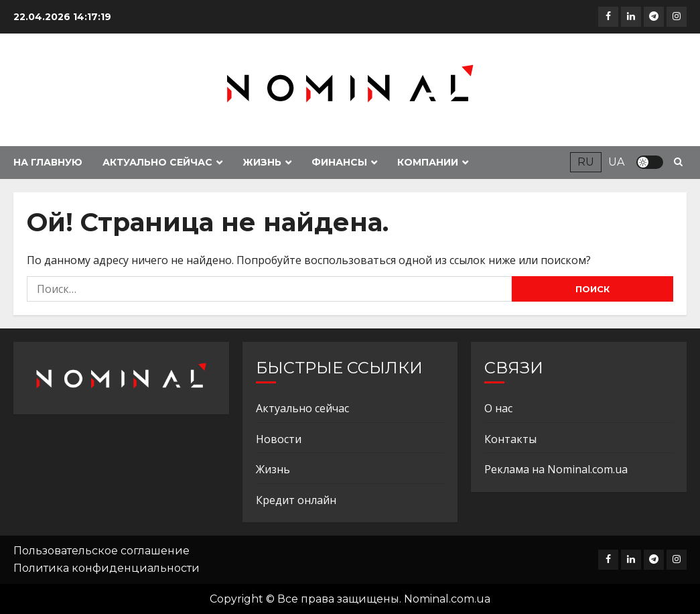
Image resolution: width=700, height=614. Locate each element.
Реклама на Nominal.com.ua (556, 469)
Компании (428, 162)
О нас (498, 408)
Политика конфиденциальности (107, 568)
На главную (48, 162)
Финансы (339, 162)
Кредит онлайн (296, 500)
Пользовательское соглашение (101, 551)
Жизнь (262, 162)
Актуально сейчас (157, 162)
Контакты (510, 439)
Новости (279, 439)
